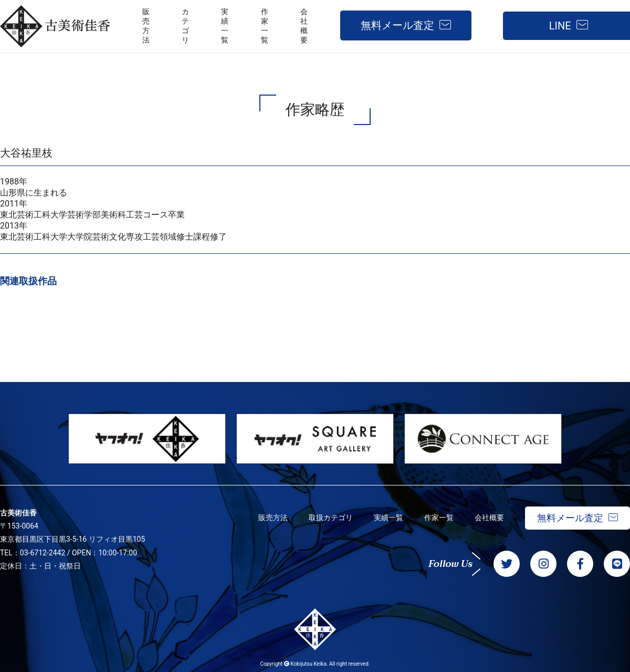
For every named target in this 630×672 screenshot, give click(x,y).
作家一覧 (439, 518)
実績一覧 (388, 518)
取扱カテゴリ (331, 518)
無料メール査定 (397, 25)
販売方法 (273, 518)
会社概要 (489, 518)
